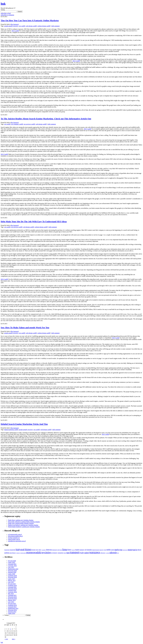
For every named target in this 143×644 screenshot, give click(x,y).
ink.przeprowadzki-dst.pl (15, 536)
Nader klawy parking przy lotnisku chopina (21, 520)
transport (75, 552)
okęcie (139, 550)
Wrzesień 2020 (12, 571)
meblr (113, 550)
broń (37, 550)
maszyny (102, 550)
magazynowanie (96, 550)
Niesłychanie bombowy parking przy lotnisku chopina (24, 527)
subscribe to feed (6, 13)
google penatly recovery (11, 26)
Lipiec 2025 (12, 562)
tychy (82, 553)
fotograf (73, 550)
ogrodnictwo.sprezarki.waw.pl (17, 541)
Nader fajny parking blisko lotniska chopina (21, 523)
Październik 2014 (13, 608)
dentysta (49, 550)
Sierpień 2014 (12, 612)
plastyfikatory (13, 553)
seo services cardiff (29, 124)
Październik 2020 (13, 569)
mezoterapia (125, 550)
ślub (118, 553)
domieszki (54, 550)
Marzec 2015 (12, 600)
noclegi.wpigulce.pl (14, 538)
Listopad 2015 (12, 595)
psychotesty (54, 553)
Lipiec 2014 (12, 613)
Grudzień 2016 (12, 585)
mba (105, 550)
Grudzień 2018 (12, 576)
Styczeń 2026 (12, 561)
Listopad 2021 (12, 564)
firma (65, 549)
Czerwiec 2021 (12, 566)
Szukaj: (3, 10)
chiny (40, 550)
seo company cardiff (17, 124)
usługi (87, 553)
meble (109, 550)
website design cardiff (44, 26)
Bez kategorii (15, 24)
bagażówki (13, 550)
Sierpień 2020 (12, 572)
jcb (86, 550)
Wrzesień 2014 (12, 610)
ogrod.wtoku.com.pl (14, 539)
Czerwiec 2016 (12, 592)
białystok (20, 549)
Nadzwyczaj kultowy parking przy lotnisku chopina (23, 525)
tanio (65, 553)
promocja (18, 553)
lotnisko (89, 550)
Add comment (55, 26)
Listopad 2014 (12, 607)
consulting (44, 550)
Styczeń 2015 (12, 603)
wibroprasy (103, 553)
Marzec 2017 (12, 580)
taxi (68, 552)
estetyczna (60, 550)
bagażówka (7, 550)
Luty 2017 (11, 582)
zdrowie (113, 552)
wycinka (107, 553)
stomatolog (60, 553)
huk (2, 642)
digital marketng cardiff (11, 430)
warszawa (95, 552)
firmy (69, 550)
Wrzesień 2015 (12, 597)
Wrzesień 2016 (12, 589)
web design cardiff (31, 26)
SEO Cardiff (15, 31)
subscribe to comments (7, 15)
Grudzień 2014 (12, 605)
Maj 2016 (11, 594)
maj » (14, 639)
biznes (28, 549)
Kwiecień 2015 (12, 599)
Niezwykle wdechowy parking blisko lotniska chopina (24, 522)
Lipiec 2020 (12, 574)
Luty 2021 (11, 567)
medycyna (118, 550)
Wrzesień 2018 (12, 577)
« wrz (6, 639)
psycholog (46, 552)
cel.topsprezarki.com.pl (15, 534)
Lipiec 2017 (12, 579)
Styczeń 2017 (12, 584)
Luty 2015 (11, 602)
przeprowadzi (23, 553)
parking (7, 553)
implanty (82, 550)
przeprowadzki (34, 552)
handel (77, 550)
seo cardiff (22, 26)
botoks (34, 550)
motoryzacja (132, 550)
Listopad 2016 (12, 587)
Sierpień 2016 (12, 590)
